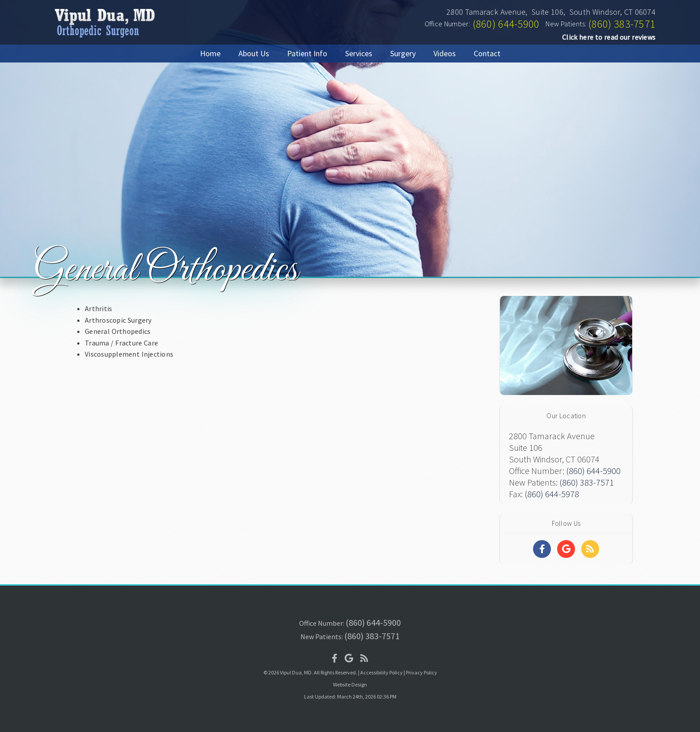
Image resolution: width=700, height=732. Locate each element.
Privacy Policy (421, 672)
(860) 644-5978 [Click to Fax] (552, 494)
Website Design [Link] (350, 684)
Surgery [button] (403, 53)
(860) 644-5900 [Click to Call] (506, 24)
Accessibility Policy (381, 672)
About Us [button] (254, 53)
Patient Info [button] (307, 53)
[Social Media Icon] (335, 658)
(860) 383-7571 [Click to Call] (622, 24)
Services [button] (359, 53)
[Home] (103, 38)
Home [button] (210, 53)
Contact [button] (487, 53)
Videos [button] (445, 53)
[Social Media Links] (542, 549)
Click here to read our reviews (609, 37)
